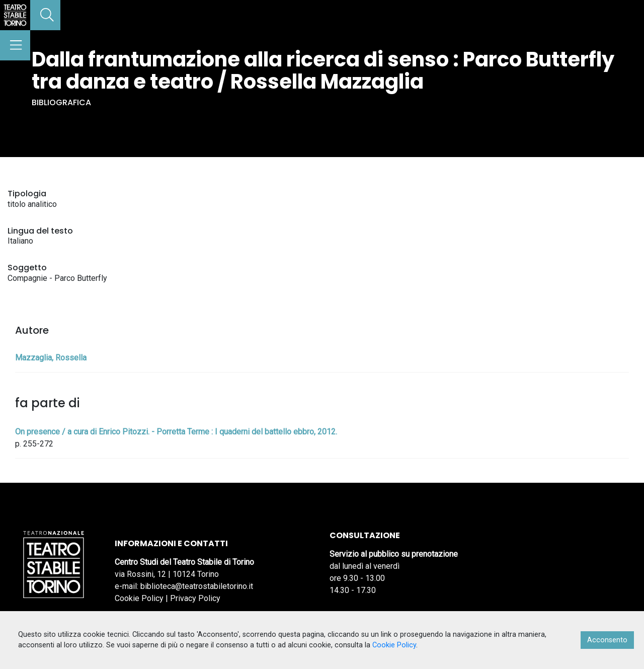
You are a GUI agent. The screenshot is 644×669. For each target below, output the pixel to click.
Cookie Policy (139, 598)
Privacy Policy (195, 598)
